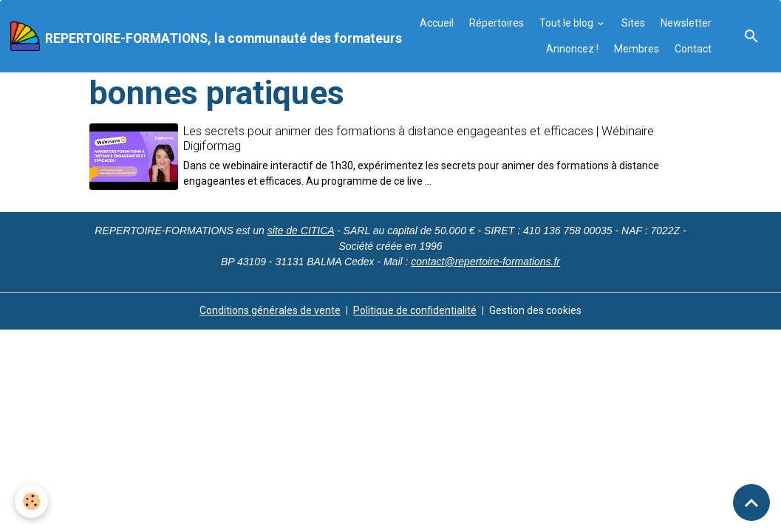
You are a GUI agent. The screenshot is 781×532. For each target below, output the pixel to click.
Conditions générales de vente (270, 310)
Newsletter (686, 23)
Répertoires (497, 23)
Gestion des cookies (535, 310)
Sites (633, 23)
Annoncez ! (572, 49)
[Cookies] (31, 501)
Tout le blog (567, 23)
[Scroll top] (751, 502)
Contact (693, 49)
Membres (637, 49)
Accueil (437, 23)
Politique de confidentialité (415, 310)
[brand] (191, 36)
